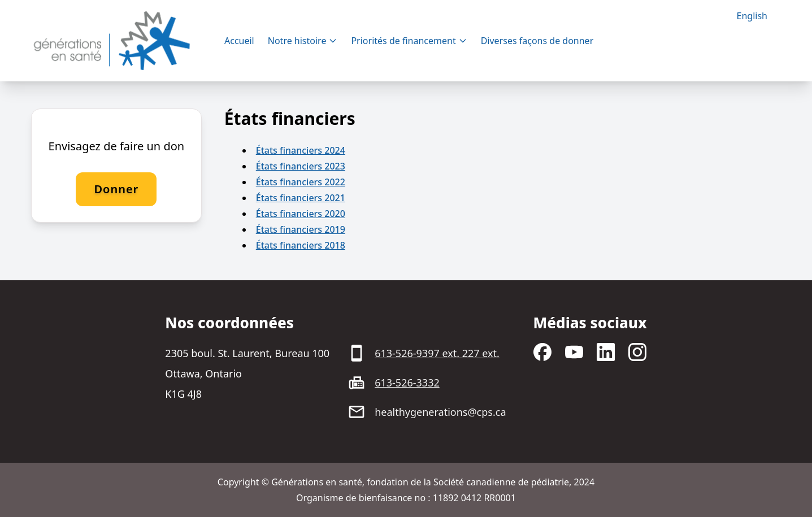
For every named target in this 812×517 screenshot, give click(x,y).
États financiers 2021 (301, 198)
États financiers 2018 (301, 245)
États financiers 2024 (301, 150)
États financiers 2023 (301, 166)
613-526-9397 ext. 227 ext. (437, 353)
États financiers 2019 (301, 229)
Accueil (239, 41)
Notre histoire (303, 41)
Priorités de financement (409, 41)
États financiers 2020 (301, 214)
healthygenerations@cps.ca (440, 412)
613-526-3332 (407, 383)
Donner (116, 189)
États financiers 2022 (301, 182)
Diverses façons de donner (537, 41)
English (752, 16)
